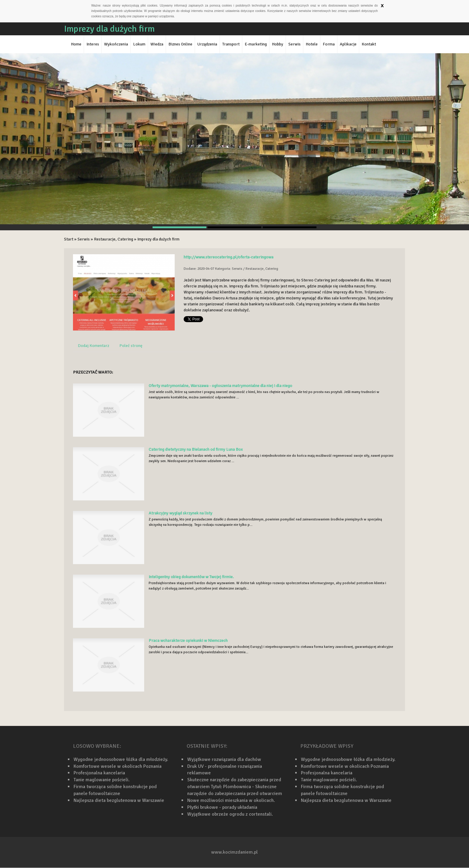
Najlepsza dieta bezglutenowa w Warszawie (119, 800)
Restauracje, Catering (114, 239)
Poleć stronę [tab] (131, 346)
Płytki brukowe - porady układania (222, 807)
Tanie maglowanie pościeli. (102, 780)
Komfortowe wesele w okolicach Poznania (118, 766)
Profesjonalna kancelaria (99, 773)
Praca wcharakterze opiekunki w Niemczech (188, 641)
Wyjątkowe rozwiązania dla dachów (224, 759)
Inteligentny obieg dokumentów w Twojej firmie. (191, 577)
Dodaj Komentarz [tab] (93, 346)
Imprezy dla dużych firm (158, 239)
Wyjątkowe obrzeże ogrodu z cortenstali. (230, 814)
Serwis (84, 239)
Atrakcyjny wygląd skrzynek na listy (181, 513)
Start (69, 239)
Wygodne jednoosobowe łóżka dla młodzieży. (121, 759)
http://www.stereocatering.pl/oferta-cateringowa (229, 257)
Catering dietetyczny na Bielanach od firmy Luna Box (196, 449)
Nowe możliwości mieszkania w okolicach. (231, 800)
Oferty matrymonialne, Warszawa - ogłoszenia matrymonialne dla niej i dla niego (220, 386)
